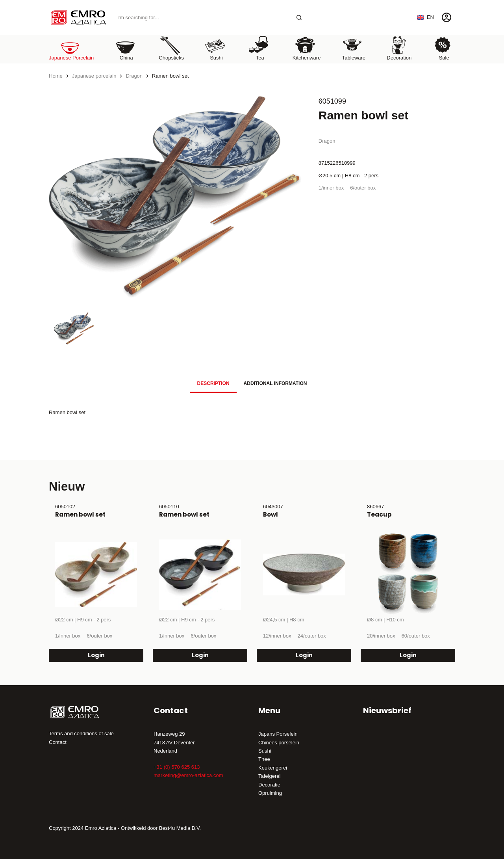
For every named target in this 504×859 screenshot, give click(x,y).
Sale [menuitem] (443, 48)
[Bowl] (304, 575)
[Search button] (299, 18)
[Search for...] (202, 18)
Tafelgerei (269, 776)
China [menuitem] (125, 48)
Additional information (275, 383)
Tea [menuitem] (259, 48)
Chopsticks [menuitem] (171, 48)
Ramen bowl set (80, 514)
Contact (58, 742)
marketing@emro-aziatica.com (188, 775)
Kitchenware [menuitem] (307, 48)
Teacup (379, 514)
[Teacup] (408, 575)
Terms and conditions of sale (81, 733)
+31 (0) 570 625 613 (177, 767)
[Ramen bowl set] (96, 575)
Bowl (271, 514)
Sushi (265, 751)
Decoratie (269, 785)
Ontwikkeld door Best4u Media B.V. (161, 828)
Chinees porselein (279, 743)
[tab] (213, 384)
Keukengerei (273, 768)
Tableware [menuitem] (354, 48)
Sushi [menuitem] (215, 48)
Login (96, 655)
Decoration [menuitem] (399, 48)
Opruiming (270, 793)
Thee (264, 759)
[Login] (447, 17)
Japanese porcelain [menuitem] (71, 48)
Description (213, 383)
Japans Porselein (278, 734)
